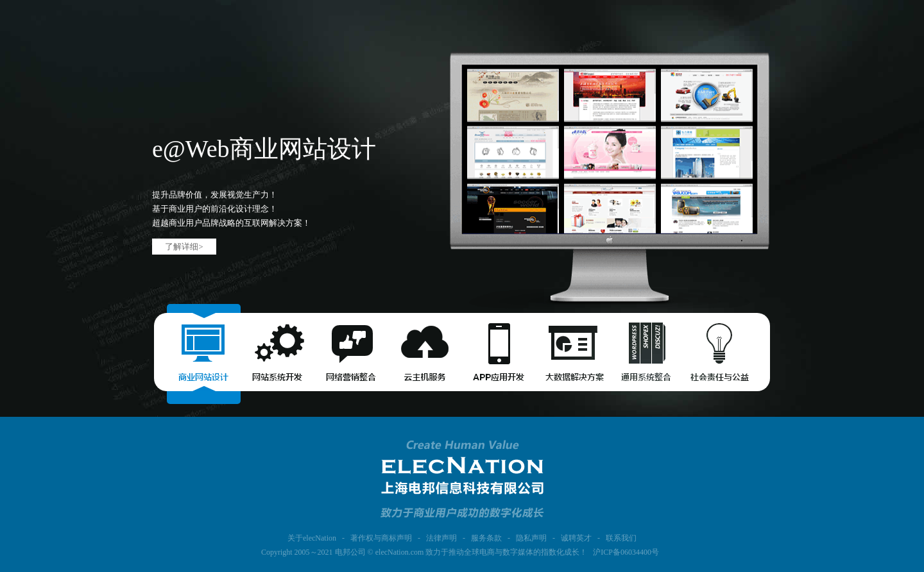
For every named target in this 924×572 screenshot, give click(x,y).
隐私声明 (531, 538)
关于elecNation (312, 538)
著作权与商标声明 (381, 538)
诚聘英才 (576, 538)
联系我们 (621, 538)
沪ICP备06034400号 (626, 552)
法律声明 (441, 538)
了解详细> (184, 247)
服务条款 (486, 538)
